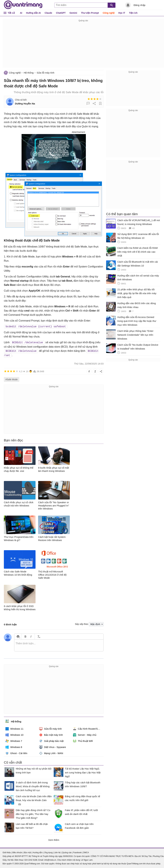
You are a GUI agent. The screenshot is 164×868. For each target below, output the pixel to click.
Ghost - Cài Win (16, 753)
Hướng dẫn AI (33, 13)
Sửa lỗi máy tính (46, 73)
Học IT (122, 13)
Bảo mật (27, 853)
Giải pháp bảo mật (51, 741)
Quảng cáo (67, 853)
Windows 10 (14, 735)
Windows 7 (14, 741)
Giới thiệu (7, 853)
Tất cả (11, 13)
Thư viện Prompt (90, 13)
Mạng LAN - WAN (51, 753)
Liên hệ (57, 853)
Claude (48, 13)
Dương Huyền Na (25, 104)
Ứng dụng (48, 853)
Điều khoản (17, 853)
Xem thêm (54, 840)
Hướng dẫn (38, 853)
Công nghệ (109, 13)
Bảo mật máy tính (51, 735)
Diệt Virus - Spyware (53, 747)
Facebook (77, 853)
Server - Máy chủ (85, 735)
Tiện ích (133, 13)
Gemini (73, 13)
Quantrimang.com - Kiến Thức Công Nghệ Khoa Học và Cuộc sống (23, 5)
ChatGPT (61, 13)
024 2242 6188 (31, 860)
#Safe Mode (12, 379)
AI (21, 13)
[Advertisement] (83, 45)
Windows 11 (14, 729)
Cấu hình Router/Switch (88, 729)
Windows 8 (14, 747)
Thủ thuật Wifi (83, 741)
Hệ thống (29, 73)
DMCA (86, 853)
